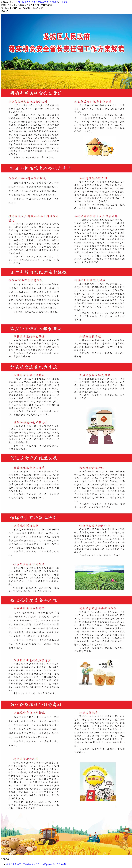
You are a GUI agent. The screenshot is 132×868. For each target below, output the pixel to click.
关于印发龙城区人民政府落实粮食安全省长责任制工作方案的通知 (37, 864)
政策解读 (54, 2)
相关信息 (5, 859)
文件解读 (63, 2)
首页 (18, 2)
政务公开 (26, 2)
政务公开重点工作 (40, 2)
